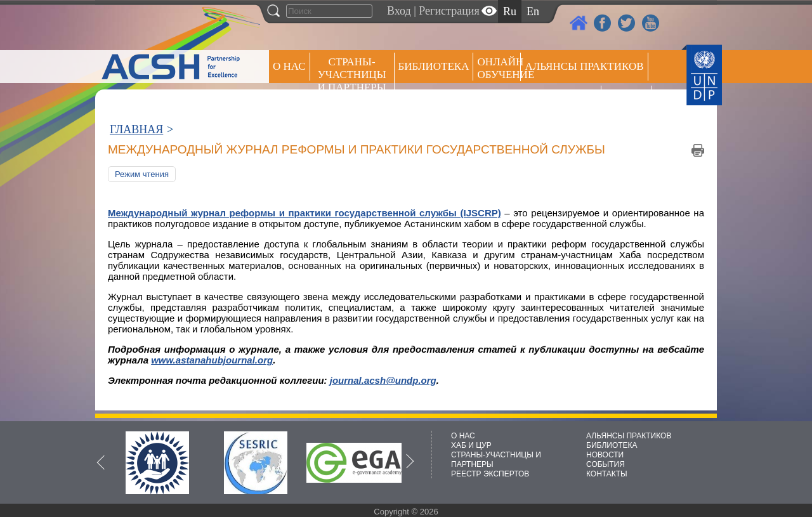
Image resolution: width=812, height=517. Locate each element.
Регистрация (449, 11)
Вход (399, 11)
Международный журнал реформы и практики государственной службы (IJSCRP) (304, 213)
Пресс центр (561, 99)
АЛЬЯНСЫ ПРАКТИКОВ (629, 436)
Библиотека (434, 66)
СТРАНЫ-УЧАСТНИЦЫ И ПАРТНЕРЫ (352, 75)
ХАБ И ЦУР (471, 445)
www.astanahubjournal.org (212, 360)
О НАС (289, 66)
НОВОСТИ (605, 455)
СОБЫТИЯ (606, 464)
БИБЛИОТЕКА (612, 445)
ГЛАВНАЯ (136, 129)
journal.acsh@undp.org (383, 380)
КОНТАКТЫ (607, 474)
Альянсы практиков (584, 66)
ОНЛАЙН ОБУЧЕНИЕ (499, 68)
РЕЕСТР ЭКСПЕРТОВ (628, 101)
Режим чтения (142, 174)
